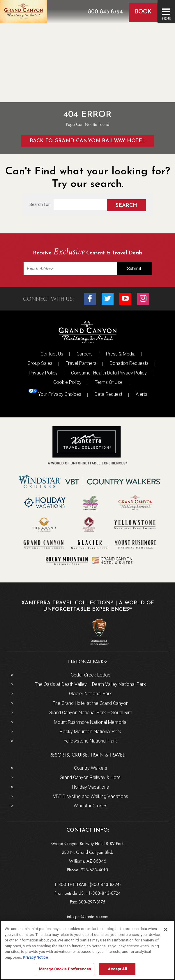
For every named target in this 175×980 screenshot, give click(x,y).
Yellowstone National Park (90, 741)
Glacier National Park (90, 694)
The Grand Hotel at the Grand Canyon (91, 703)
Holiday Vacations (90, 787)
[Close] (166, 929)
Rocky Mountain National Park (90, 732)
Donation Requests (129, 363)
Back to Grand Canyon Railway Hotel (88, 141)
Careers (85, 354)
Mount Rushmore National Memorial (91, 722)
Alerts (142, 394)
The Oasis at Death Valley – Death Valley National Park (90, 684)
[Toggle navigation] (166, 12)
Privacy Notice (35, 957)
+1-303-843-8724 (103, 893)
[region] (87, 950)
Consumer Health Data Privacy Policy (109, 373)
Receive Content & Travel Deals (88, 252)
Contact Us (52, 354)
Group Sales (40, 363)
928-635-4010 (94, 870)
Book (143, 12)
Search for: (40, 204)
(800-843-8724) (105, 884)
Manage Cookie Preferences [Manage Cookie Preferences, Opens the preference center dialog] (65, 969)
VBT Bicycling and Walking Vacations (91, 796)
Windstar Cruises (91, 806)
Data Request (108, 394)
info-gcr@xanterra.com (88, 916)
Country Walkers (91, 768)
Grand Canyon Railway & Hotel (91, 777)
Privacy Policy (43, 373)
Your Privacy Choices (55, 393)
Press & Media (121, 354)
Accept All (117, 969)
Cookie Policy (67, 382)
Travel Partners (81, 363)
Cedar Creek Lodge (91, 675)
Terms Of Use (109, 382)
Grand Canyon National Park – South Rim (90, 713)
